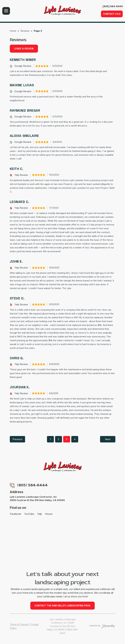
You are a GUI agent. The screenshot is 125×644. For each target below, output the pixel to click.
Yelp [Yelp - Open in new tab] (40, 514)
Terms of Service (19, 624)
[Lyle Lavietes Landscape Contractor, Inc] (62, 10)
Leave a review (24, 49)
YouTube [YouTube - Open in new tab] (29, 514)
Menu (6, 11)
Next (108, 439)
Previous (17, 439)
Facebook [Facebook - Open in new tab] (15, 514)
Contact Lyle (112, 14)
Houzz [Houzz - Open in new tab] (49, 514)
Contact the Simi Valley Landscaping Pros (62, 606)
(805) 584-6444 (113, 6)
